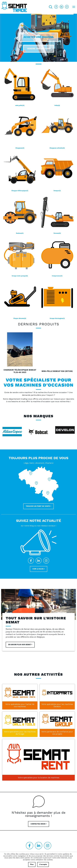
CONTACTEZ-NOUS (39, 824)
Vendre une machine (39, 49)
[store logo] (14, 7)
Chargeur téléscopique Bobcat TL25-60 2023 (20, 371)
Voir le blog (39, 569)
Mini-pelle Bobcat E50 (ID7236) (57, 371)
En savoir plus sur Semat (20, 645)
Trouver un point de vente (38, 506)
